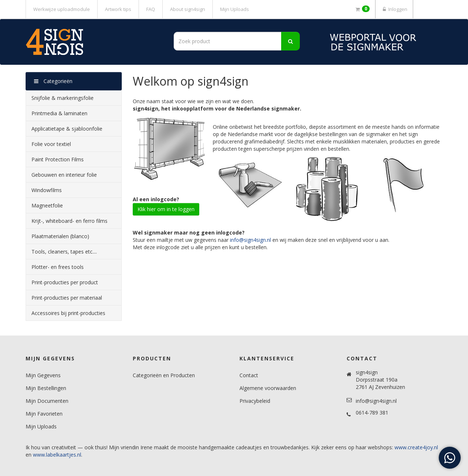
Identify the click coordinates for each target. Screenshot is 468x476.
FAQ (151, 9)
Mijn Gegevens (43, 375)
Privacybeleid (255, 401)
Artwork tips (118, 9)
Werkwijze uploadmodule (62, 9)
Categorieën (53, 81)
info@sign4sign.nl (250, 240)
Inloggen (394, 9)
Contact (249, 375)
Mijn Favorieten (44, 414)
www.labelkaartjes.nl (57, 455)
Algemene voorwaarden (268, 388)
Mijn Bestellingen (46, 388)
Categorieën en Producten (164, 375)
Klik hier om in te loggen (166, 209)
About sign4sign (188, 9)
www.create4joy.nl (416, 447)
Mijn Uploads (235, 9)
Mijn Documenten (47, 401)
